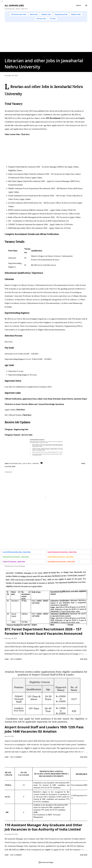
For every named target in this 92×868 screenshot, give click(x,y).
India (14, 467)
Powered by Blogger (46, 863)
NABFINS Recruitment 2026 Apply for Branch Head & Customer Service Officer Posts (44, 214)
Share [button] (83, 464)
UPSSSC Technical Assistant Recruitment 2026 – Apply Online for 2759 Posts (41, 225)
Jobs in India (27, 464)
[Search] (78, 5)
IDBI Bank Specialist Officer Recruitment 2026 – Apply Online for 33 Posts (39, 229)
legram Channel (13, 435)
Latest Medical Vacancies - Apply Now (61, 557)
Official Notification (13, 399)
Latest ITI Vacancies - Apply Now (14, 562)
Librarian (35, 464)
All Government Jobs (23, 15)
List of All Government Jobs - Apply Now (17, 553)
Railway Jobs (54, 15)
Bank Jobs (40, 15)
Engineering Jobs (71, 15)
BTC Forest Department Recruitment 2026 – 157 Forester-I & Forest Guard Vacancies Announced (43, 632)
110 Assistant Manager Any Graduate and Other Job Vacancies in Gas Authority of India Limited (44, 828)
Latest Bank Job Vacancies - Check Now (61, 562)
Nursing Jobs (48, 19)
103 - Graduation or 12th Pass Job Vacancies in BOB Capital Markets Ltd (38, 221)
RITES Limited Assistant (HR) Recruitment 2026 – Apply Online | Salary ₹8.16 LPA (42, 211)
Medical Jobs (33, 19)
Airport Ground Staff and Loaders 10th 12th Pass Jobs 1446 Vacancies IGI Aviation (44, 730)
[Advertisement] (46, 40)
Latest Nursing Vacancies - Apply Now (16, 557)
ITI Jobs (61, 19)
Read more (84, 660)
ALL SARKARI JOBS (14, 5)
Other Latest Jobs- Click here (17, 135)
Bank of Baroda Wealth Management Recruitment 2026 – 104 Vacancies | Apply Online (44, 218)
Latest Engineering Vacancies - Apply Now (62, 553)
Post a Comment (16, 660)
